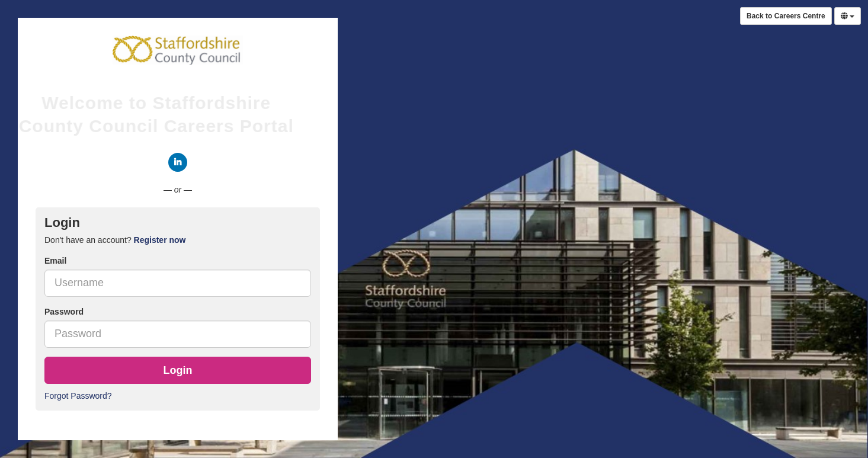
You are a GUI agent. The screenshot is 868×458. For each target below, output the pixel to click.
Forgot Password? (78, 396)
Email (55, 261)
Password (64, 312)
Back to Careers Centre (786, 16)
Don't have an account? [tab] (115, 240)
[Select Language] (848, 16)
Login (178, 370)
